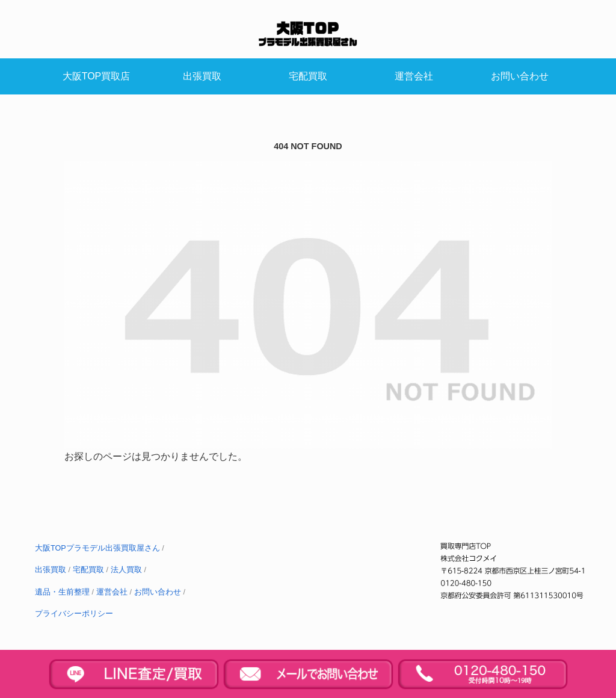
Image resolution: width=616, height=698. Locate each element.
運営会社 (112, 592)
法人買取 (126, 570)
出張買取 (51, 570)
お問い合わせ (158, 592)
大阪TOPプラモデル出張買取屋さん (97, 548)
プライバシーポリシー (74, 614)
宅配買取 (88, 570)
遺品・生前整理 (62, 592)
